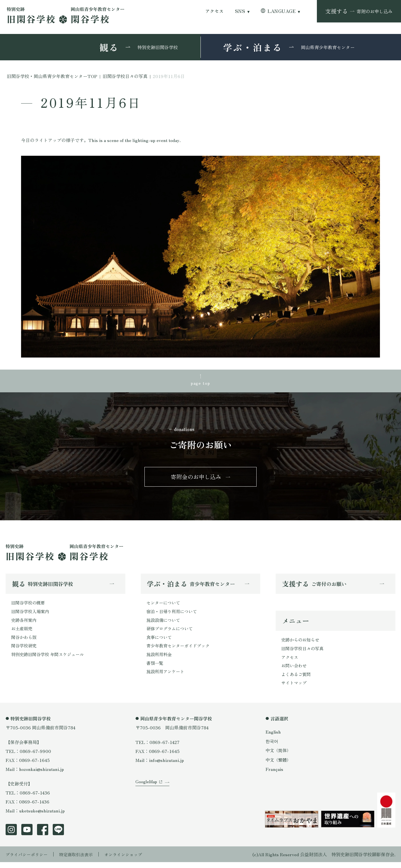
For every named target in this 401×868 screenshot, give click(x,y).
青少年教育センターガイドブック (180, 651)
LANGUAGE (282, 11)
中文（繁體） (279, 765)
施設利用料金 (160, 659)
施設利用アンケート (167, 677)
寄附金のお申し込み (196, 479)
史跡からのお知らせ (301, 643)
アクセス (215, 11)
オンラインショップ (130, 860)
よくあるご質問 (297, 679)
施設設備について (164, 624)
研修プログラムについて (171, 633)
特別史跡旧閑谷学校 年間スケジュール (50, 659)
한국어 (272, 747)
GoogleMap (147, 792)
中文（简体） (279, 756)
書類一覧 (155, 668)
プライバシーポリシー (28, 860)
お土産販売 (22, 633)
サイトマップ (295, 688)
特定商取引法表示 (80, 860)
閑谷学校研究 (25, 651)
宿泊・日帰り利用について (173, 615)
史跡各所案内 (25, 624)
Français (275, 775)
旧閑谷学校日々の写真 (304, 652)
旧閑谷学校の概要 (29, 606)
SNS (240, 11)
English (273, 738)
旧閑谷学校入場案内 (31, 615)
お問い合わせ (295, 670)
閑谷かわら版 (25, 642)
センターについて (164, 606)
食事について (160, 642)
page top (200, 383)
